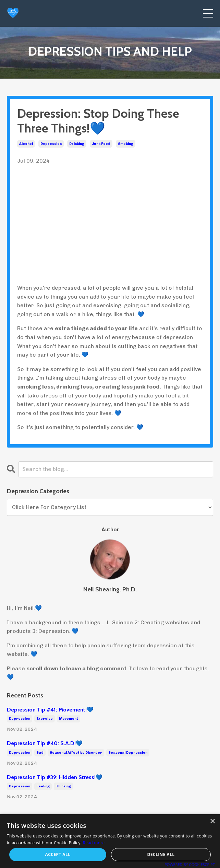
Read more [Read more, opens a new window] (94, 843)
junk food (101, 144)
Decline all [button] (161, 854)
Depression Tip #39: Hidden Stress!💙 (55, 777)
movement (69, 719)
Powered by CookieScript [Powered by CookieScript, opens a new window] (190, 864)
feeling (43, 786)
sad (40, 753)
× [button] (212, 821)
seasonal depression (128, 753)
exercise (45, 719)
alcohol (26, 144)
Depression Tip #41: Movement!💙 (50, 710)
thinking (63, 786)
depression (51, 144)
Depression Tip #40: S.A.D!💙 (45, 743)
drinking (77, 144)
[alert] (110, 841)
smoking (126, 144)
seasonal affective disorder (76, 753)
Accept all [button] (58, 854)
